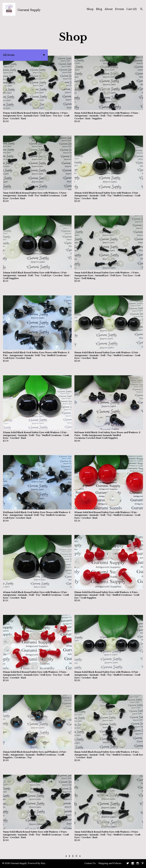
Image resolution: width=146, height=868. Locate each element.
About (109, 9)
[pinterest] (143, 864)
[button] (24, 55)
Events (120, 9)
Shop (90, 9)
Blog (99, 9)
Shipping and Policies (110, 863)
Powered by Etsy (37, 863)
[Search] (142, 9)
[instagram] (138, 864)
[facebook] (133, 864)
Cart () (132, 9)
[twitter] (128, 864)
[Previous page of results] (67, 856)
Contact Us (90, 863)
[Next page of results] (80, 856)
